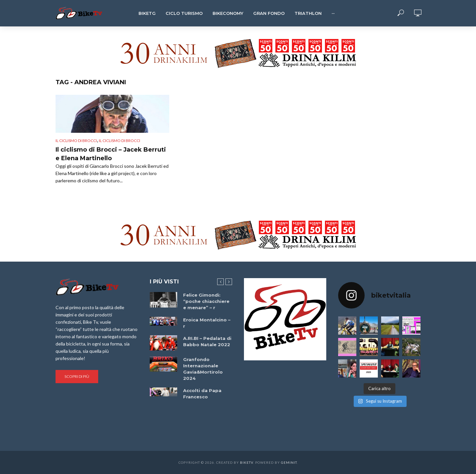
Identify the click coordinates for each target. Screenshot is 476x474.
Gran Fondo (269, 13)
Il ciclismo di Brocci (76, 141)
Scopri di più (77, 376)
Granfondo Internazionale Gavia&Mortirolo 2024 (203, 369)
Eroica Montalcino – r (207, 323)
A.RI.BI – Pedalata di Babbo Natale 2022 (207, 341)
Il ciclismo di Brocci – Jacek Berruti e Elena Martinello (111, 154)
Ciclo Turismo (184, 13)
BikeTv (247, 462)
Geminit (289, 462)
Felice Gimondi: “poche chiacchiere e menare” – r (206, 301)
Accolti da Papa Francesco (202, 394)
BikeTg (147, 13)
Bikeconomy (228, 13)
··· (333, 13)
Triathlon (308, 13)
